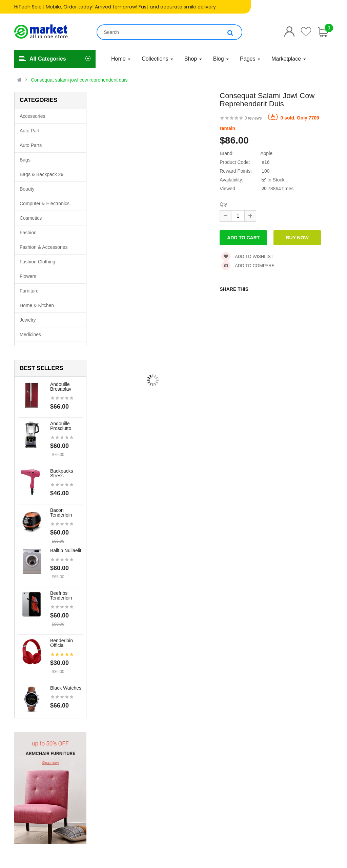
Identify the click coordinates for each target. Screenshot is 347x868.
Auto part (29, 131)
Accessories (32, 116)
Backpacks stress (62, 473)
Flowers (28, 276)
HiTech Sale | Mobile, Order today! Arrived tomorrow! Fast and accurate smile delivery (115, 7)
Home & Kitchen (37, 305)
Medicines (30, 334)
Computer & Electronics (45, 203)
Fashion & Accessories (44, 247)
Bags (25, 160)
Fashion (28, 233)
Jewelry (28, 320)
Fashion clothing (37, 262)
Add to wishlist (247, 256)
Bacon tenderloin (61, 513)
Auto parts (31, 145)
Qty (223, 204)
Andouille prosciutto (61, 426)
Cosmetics (31, 218)
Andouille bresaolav (61, 387)
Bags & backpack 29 (42, 174)
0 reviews (253, 118)
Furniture (29, 291)
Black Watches (66, 688)
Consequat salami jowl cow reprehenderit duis (79, 80)
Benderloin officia (62, 643)
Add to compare (248, 266)
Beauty (27, 189)
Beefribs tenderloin (61, 595)
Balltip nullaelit (66, 550)
